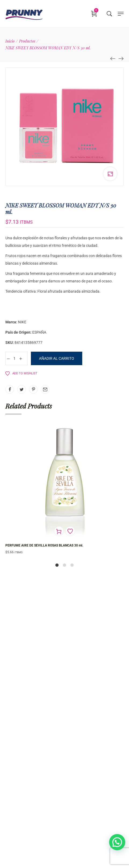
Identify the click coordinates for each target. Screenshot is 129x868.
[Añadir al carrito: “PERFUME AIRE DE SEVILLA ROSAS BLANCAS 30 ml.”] (59, 531)
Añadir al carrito (57, 358)
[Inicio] (10, 41)
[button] (117, 842)
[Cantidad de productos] (15, 358)
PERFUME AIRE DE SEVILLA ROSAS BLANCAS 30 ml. (44, 545)
